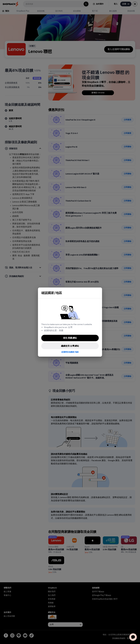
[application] (133, 637)
